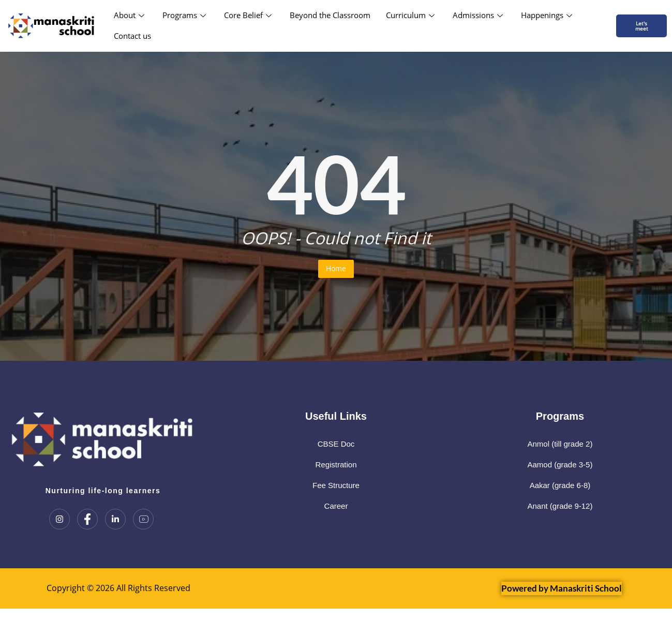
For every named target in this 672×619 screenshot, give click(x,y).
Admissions (479, 15)
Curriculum (412, 15)
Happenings (548, 15)
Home (336, 268)
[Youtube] (143, 519)
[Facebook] (87, 519)
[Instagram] (59, 519)
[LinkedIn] (115, 519)
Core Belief (249, 15)
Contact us (132, 36)
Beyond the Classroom (330, 15)
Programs (185, 15)
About (130, 15)
